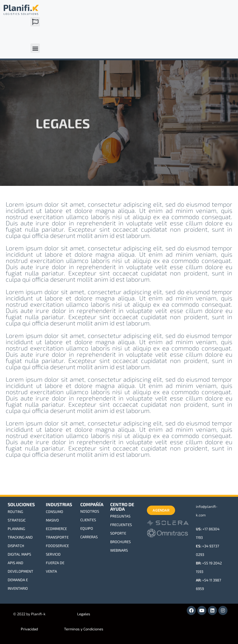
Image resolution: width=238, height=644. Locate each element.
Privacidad (29, 629)
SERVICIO (53, 554)
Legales (84, 614)
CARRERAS (89, 537)
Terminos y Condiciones (84, 629)
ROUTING (15, 512)
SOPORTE (118, 533)
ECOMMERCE (56, 529)
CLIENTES (88, 520)
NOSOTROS (90, 511)
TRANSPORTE (57, 537)
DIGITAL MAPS (19, 554)
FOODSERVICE (57, 546)
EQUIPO (87, 528)
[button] (35, 22)
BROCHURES (120, 542)
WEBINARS (119, 550)
